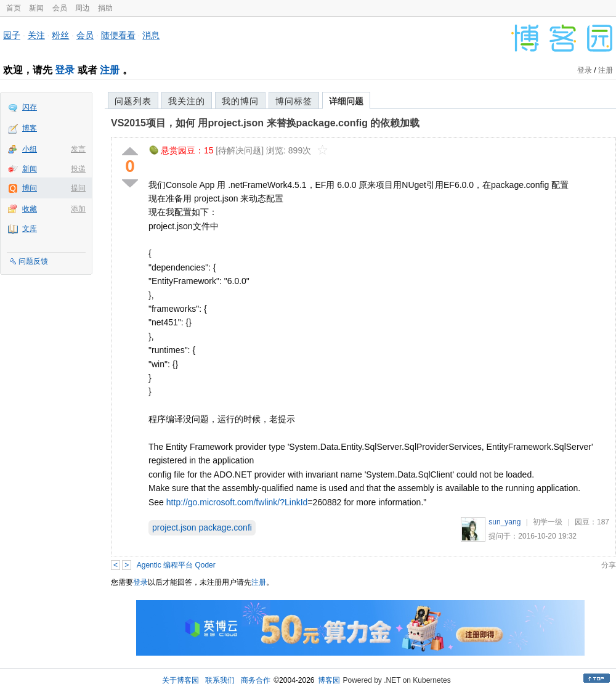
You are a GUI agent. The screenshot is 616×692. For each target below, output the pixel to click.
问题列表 (133, 101)
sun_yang (505, 522)
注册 (110, 70)
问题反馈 (33, 261)
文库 (30, 229)
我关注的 (187, 101)
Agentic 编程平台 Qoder (176, 565)
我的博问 (240, 101)
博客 (30, 128)
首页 (14, 8)
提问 (78, 188)
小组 (30, 149)
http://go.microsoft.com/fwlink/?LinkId (237, 502)
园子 (12, 35)
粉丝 (60, 35)
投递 (78, 169)
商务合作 (256, 680)
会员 (60, 8)
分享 (609, 565)
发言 (78, 149)
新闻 (36, 8)
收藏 (30, 209)
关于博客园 (180, 680)
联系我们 (220, 680)
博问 (30, 188)
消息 (151, 35)
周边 (83, 8)
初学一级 (548, 522)
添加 (78, 209)
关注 (36, 35)
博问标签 (294, 101)
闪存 (30, 107)
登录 (65, 70)
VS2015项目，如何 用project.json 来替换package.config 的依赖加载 (265, 123)
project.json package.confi (202, 527)
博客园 (329, 680)
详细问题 (346, 101)
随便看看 (118, 35)
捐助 (105, 8)
